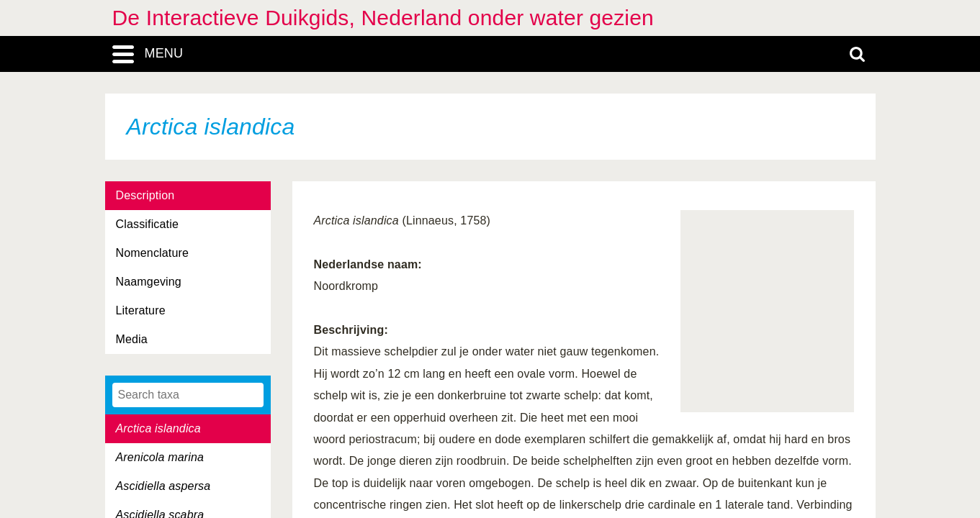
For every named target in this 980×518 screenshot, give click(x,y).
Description (145, 195)
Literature (141, 310)
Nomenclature (153, 253)
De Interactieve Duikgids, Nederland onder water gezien (383, 18)
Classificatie (147, 224)
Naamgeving (149, 282)
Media (132, 339)
